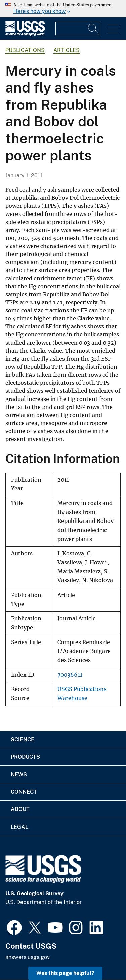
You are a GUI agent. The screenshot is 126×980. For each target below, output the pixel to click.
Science (23, 740)
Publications (25, 50)
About (20, 809)
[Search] (93, 28)
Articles (67, 50)
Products (25, 757)
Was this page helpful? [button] (65, 973)
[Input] (78, 28)
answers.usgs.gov (28, 957)
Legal (19, 827)
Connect (24, 792)
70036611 (70, 675)
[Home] (25, 34)
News (19, 774)
